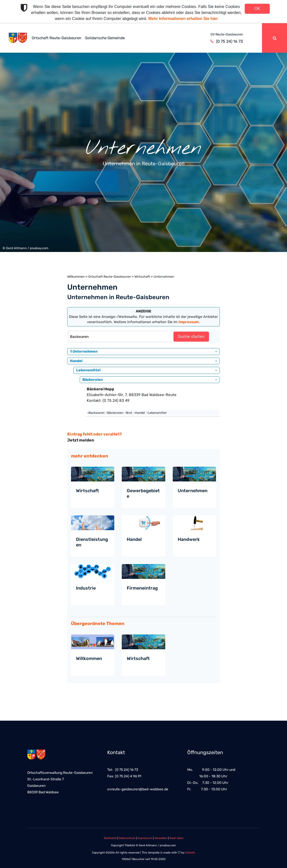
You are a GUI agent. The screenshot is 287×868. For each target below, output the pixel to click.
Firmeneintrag (142, 588)
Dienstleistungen (92, 542)
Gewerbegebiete (143, 493)
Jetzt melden (81, 440)
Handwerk (189, 539)
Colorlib (190, 853)
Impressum (145, 838)
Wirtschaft (142, 277)
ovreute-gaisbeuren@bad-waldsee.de (138, 789)
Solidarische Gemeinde (105, 38)
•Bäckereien (115, 413)
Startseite (110, 838)
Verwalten (161, 838)
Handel (134, 539)
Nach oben (176, 838)
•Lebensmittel (156, 413)
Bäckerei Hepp (100, 389)
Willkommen (76, 277)
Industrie (86, 588)
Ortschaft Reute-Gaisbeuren (56, 38)
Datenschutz (127, 838)
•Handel (139, 413)
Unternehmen (193, 491)
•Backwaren (96, 413)
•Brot (128, 413)
